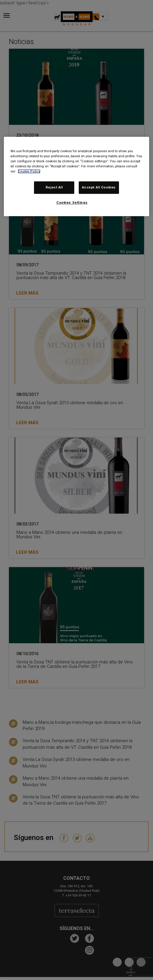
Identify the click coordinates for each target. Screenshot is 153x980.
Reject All (54, 187)
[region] (76, 176)
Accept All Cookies (99, 187)
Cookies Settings (72, 202)
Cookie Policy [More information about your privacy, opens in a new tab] (29, 171)
